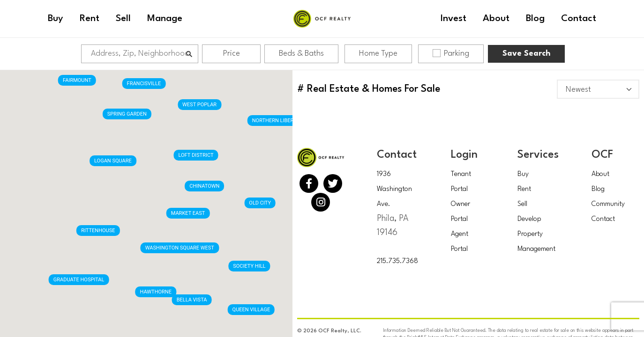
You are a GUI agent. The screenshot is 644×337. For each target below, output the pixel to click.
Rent (524, 189)
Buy (523, 174)
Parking (451, 53)
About (600, 174)
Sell (522, 204)
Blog (598, 189)
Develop (529, 219)
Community (608, 204)
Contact (603, 219)
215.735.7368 (397, 261)
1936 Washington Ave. (394, 189)
